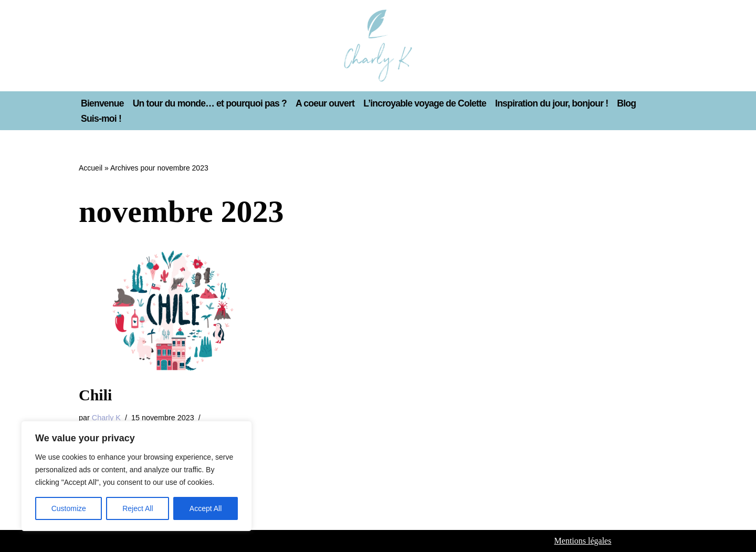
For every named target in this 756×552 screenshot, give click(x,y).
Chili (95, 395)
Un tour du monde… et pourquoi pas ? (210, 103)
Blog (627, 103)
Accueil (91, 168)
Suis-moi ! (101, 119)
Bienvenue (102, 103)
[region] (136, 476)
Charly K (106, 418)
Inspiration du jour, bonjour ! (552, 103)
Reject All (138, 508)
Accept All (206, 508)
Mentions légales (583, 541)
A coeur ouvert (325, 103)
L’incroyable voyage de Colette (425, 103)
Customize (69, 508)
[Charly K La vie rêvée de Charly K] (378, 46)
